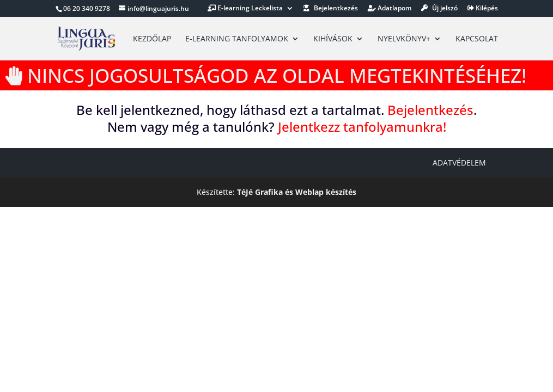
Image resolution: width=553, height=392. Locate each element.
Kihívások (333, 39)
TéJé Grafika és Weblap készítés (297, 192)
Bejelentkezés (331, 9)
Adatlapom (390, 9)
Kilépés (483, 9)
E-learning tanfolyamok (237, 39)
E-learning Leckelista (245, 9)
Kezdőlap (152, 39)
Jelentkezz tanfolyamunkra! (362, 127)
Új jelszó (439, 9)
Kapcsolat (477, 39)
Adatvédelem (459, 163)
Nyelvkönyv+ (404, 39)
